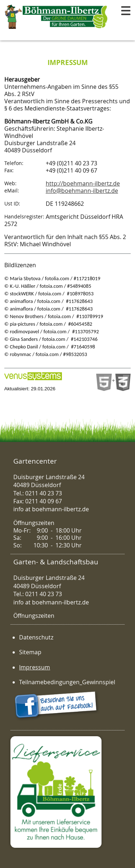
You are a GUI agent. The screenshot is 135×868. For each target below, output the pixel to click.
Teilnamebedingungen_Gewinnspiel (67, 682)
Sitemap (30, 652)
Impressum (35, 667)
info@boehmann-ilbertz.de (82, 191)
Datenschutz (36, 637)
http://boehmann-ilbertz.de (83, 183)
